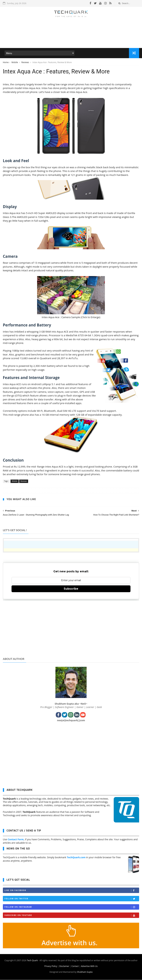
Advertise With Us (89, 966)
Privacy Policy (51, 966)
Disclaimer (64, 966)
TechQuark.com (76, 858)
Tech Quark (32, 961)
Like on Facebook (72, 891)
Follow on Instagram (72, 907)
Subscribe (71, 589)
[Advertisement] (71, 38)
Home (6, 62)
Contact (75, 966)
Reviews (25, 62)
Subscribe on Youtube (72, 915)
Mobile (15, 62)
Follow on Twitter (72, 899)
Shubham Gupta (85, 972)
